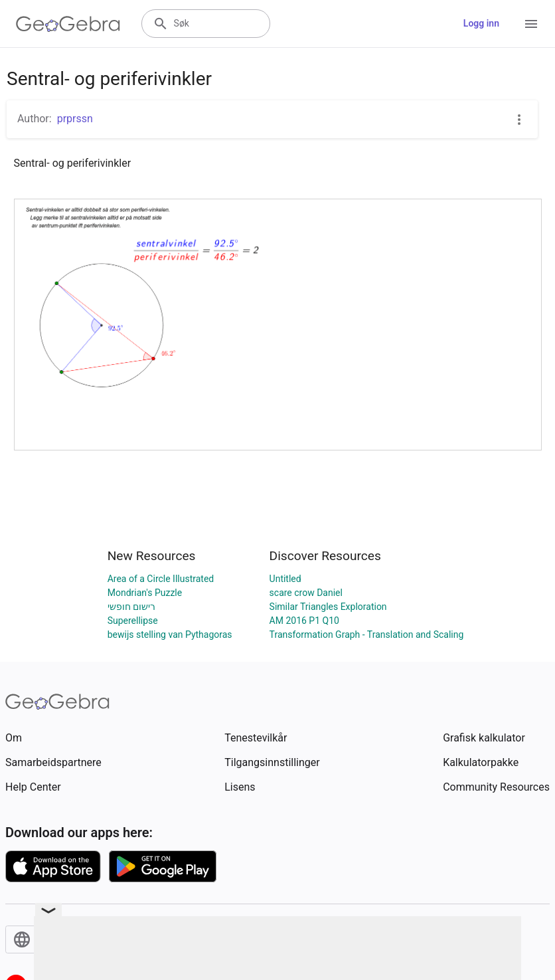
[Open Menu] (531, 24)
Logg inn (481, 23)
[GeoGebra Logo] (68, 24)
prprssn (75, 119)
